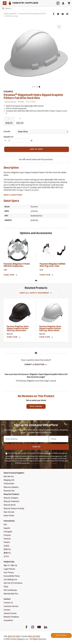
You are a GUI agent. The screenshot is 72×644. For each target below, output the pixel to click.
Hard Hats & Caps (11, 16)
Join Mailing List (10, 580)
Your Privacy (9, 572)
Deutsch (7, 539)
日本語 (6, 546)
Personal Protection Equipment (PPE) (32, 14)
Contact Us (8, 603)
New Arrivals (9, 512)
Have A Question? (13, 195)
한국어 (6, 556)
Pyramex (8, 92)
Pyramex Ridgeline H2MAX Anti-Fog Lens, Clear (53, 265)
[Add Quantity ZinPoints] (32, 141)
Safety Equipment (10, 14)
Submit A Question (36, 365)
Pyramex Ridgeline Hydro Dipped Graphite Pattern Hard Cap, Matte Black (18, 329)
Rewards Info (9, 491)
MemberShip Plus (11, 594)
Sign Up (37, 447)
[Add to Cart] (37, 149)
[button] (36, 281)
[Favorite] (59, 27)
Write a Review (36, 406)
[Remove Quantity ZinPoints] (5, 141)
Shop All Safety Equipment (36, 293)
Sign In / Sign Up (10, 565)
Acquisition (8, 620)
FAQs (6, 587)
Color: (7, 132)
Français (7, 535)
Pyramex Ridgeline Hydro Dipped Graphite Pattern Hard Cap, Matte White (50, 329)
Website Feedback (11, 617)
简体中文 (7, 549)
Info (5, 524)
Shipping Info (9, 480)
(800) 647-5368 (14, 636)
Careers (7, 610)
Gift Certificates (10, 590)
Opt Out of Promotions (13, 583)
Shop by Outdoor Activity (14, 508)
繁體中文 (7, 553)
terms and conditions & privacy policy (43, 463)
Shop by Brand (10, 505)
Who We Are (9, 477)
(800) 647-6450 (34, 636)
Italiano (7, 542)
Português (8, 532)
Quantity (9, 137)
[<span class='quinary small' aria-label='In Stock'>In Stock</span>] (21, 102)
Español (7, 528)
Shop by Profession (11, 501)
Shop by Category (11, 498)
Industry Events (10, 613)
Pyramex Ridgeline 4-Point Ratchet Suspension (17, 265)
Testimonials (9, 484)
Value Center (9, 516)
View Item (11, 275)
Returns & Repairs (11, 487)
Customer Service (11, 606)
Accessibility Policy (12, 576)
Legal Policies (9, 569)
